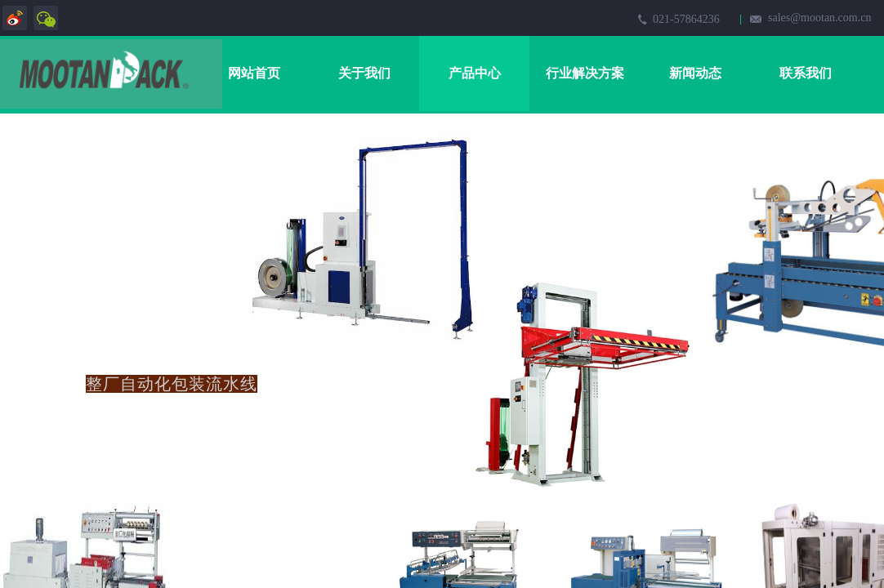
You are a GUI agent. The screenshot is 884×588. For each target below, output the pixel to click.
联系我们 (806, 73)
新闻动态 (695, 73)
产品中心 (475, 73)
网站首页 (254, 73)
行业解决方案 (585, 73)
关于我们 (364, 73)
